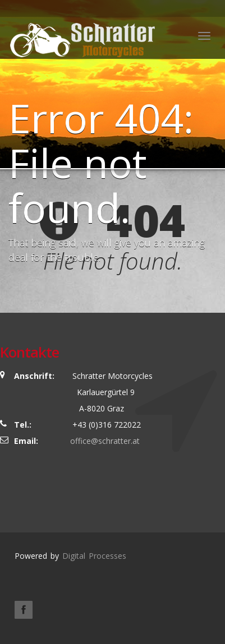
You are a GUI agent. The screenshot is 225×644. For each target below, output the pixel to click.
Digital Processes (94, 556)
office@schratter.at (105, 441)
